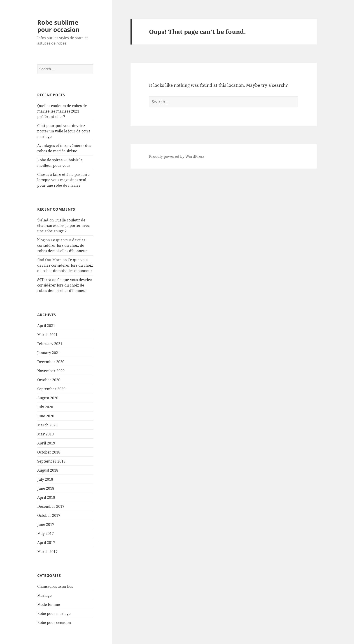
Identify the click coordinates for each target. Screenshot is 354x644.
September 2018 (51, 461)
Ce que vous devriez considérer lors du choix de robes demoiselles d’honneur (62, 245)
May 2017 (45, 534)
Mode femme (49, 604)
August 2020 (48, 398)
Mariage (44, 595)
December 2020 (51, 362)
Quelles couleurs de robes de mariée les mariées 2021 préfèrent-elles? (62, 111)
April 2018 (46, 497)
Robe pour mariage (54, 613)
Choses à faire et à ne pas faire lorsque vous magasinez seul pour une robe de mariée (63, 180)
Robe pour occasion (54, 623)
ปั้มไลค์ (43, 220)
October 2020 (49, 380)
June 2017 (46, 524)
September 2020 (51, 389)
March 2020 (47, 425)
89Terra (44, 280)
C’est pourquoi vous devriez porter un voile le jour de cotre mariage (64, 131)
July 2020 (45, 407)
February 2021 (50, 344)
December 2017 (51, 506)
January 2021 (49, 353)
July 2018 (45, 479)
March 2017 (47, 552)
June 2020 (46, 416)
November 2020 (51, 371)
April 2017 (46, 543)
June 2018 (46, 488)
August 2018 (48, 470)
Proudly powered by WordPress (177, 156)
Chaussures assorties (55, 586)
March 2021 (47, 335)
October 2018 (49, 452)
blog (41, 240)
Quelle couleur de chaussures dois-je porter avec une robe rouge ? (63, 226)
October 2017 (49, 515)
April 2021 (46, 326)
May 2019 (45, 434)
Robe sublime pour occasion (58, 26)
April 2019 (46, 443)
